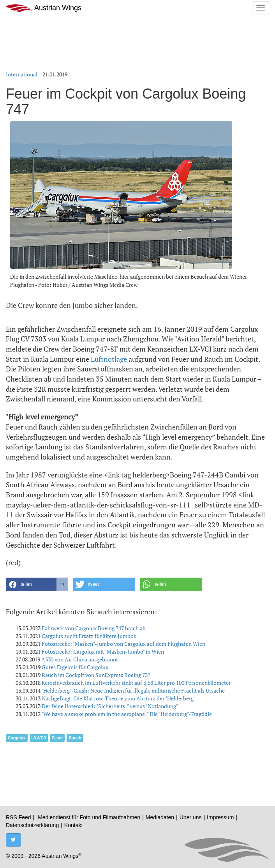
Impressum (220, 817)
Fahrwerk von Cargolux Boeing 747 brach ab (94, 628)
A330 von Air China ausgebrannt (80, 659)
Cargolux (17, 738)
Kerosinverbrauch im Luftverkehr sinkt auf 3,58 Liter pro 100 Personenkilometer (136, 683)
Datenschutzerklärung (32, 825)
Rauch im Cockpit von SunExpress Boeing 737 (96, 675)
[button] (37, 584)
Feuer (57, 738)
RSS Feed (19, 817)
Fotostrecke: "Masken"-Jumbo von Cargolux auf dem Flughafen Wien (123, 644)
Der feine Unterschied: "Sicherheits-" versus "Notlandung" (110, 706)
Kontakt (73, 825)
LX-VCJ (39, 738)
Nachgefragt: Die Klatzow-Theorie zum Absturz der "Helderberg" (119, 698)
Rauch (75, 738)
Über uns (191, 817)
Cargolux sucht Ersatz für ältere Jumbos (89, 636)
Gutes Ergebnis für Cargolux (75, 667)
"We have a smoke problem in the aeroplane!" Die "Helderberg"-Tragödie (127, 714)
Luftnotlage (109, 359)
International (22, 74)
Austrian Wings (44, 8)
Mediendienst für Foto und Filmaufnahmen (89, 817)
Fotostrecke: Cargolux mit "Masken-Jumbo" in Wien (103, 651)
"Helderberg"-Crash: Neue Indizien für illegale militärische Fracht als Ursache (133, 690)
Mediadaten (160, 817)
